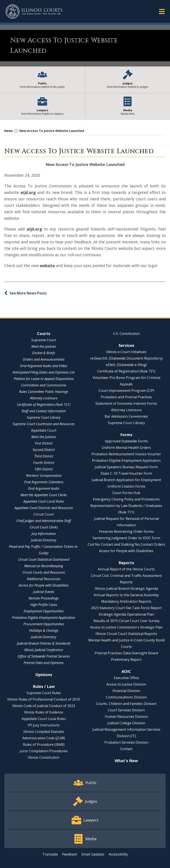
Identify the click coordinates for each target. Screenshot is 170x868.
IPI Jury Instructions (44, 725)
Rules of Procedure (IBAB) (44, 744)
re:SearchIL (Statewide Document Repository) (126, 358)
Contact (126, 749)
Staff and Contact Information (44, 411)
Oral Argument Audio (44, 488)
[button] (162, 11)
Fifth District (44, 469)
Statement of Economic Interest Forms (126, 403)
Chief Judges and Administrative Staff (44, 521)
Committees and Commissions (44, 385)
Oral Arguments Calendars (44, 482)
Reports (126, 563)
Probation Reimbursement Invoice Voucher (126, 454)
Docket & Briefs (44, 353)
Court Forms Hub (126, 493)
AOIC (126, 671)
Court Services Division (126, 710)
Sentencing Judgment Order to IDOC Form (126, 538)
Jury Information (44, 534)
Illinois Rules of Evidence (44, 712)
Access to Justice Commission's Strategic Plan (126, 627)
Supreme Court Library (44, 417)
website (47, 266)
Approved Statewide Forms (126, 441)
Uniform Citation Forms (126, 486)
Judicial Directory (44, 540)
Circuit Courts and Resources (44, 572)
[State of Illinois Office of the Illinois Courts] (34, 12)
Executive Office (126, 678)
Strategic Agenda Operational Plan (126, 614)
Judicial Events (44, 592)
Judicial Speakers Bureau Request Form (126, 467)
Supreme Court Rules (44, 693)
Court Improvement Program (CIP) (126, 391)
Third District (44, 456)
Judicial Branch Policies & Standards (44, 643)
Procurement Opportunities (44, 624)
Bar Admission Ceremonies (126, 416)
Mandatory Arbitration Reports (126, 601)
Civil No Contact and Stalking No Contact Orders (126, 544)
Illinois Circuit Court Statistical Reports (126, 634)
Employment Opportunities (44, 611)
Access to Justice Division (126, 684)
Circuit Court (44, 514)
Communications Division (126, 697)
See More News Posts (28, 293)
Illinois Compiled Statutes (44, 732)
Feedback (70, 854)
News (9, 131)
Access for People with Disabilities (44, 585)
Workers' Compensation (44, 476)
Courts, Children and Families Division (126, 704)
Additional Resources (44, 579)
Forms (126, 435)
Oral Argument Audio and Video (44, 366)
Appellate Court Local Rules (44, 501)
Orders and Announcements (44, 359)
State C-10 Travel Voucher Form (126, 473)
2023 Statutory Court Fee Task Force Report (126, 608)
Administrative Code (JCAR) (44, 738)
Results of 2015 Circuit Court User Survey (126, 621)
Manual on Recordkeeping (44, 566)
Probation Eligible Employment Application (44, 618)
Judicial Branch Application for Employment (126, 480)
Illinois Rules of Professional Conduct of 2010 (44, 699)
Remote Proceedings (44, 598)
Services (126, 345)
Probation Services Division (126, 742)
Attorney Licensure (44, 398)
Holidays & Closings (44, 630)
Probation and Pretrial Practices (126, 397)
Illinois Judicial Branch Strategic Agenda (126, 588)
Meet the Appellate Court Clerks (44, 495)
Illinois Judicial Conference (44, 650)
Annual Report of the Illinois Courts (126, 569)
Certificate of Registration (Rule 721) (44, 405)
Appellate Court (44, 430)
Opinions (44, 675)
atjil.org (28, 192)
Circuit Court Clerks (44, 527)
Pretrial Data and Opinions (44, 663)
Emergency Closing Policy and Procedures (126, 499)
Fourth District (44, 463)
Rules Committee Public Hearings (44, 392)
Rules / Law (44, 686)
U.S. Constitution (126, 334)
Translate (50, 854)
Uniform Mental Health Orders (126, 448)
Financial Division (126, 691)
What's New (126, 761)
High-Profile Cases (44, 605)
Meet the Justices (44, 346)
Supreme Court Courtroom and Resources (44, 424)
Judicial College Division (126, 723)
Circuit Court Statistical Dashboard (44, 559)
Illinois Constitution (44, 757)
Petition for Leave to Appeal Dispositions (44, 379)
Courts (44, 334)
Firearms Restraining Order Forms (126, 531)
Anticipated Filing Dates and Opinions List (44, 372)
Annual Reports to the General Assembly (126, 595)
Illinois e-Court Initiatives (126, 352)
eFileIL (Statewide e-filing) (126, 365)
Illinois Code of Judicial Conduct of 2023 (44, 706)
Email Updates (93, 854)
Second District (44, 450)
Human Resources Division (126, 717)
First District (44, 443)
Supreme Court (44, 340)
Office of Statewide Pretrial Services (44, 656)
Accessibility (118, 854)
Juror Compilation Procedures (44, 751)
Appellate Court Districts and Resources (44, 508)
